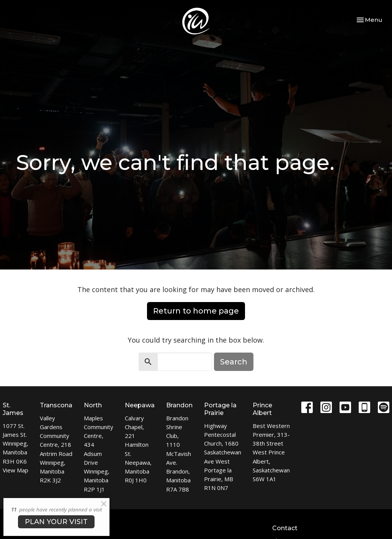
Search (234, 362)
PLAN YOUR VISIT (56, 522)
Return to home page (196, 311)
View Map (16, 470)
